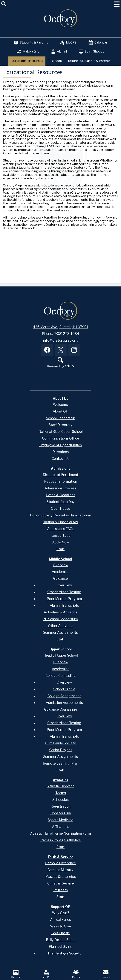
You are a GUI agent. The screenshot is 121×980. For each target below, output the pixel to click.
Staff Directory (61, 425)
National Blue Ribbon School (61, 432)
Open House (60, 508)
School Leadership (60, 418)
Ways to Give (61, 926)
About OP (60, 411)
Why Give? (60, 913)
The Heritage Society (64, 953)
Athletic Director (61, 786)
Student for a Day (61, 502)
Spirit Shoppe (92, 52)
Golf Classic (61, 933)
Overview (60, 565)
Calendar (98, 43)
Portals (76, 974)
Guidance (60, 578)
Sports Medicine (60, 820)
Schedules (60, 800)
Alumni (59, 52)
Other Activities (61, 626)
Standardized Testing (64, 592)
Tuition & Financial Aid (60, 522)
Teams (61, 793)
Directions (60, 452)
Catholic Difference (61, 863)
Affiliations (60, 827)
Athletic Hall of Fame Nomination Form (60, 833)
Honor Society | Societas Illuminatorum (60, 515)
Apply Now (61, 542)
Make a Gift (28, 52)
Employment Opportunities (60, 445)
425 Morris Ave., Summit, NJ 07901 (61, 327)
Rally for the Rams (61, 940)
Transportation (61, 535)
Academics (60, 572)
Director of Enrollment (61, 475)
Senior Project (61, 750)
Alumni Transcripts (64, 605)
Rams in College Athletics (60, 840)
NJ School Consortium (61, 619)
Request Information (61, 481)
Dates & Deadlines (60, 495)
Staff (60, 549)
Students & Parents (31, 43)
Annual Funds (60, 920)
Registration (61, 806)
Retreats (61, 890)
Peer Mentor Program (64, 599)
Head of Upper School (61, 655)
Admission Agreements (64, 703)
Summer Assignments (60, 632)
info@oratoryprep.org (60, 340)
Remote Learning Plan (60, 763)
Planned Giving (61, 947)
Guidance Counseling (61, 709)
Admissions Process (60, 488)
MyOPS (68, 43)
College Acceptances (64, 696)
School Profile (64, 689)
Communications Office (61, 438)
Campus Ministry (60, 870)
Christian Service (61, 883)
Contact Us (60, 459)
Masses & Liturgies (60, 877)
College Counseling (61, 676)
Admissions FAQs (61, 529)
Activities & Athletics (60, 612)
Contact (106, 974)
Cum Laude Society (61, 743)
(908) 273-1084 (66, 334)
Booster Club (61, 813)
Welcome (60, 405)
